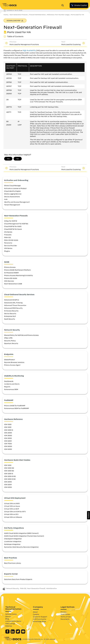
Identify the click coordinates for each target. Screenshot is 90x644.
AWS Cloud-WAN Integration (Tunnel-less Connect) (24, 536)
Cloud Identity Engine (12, 191)
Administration (51, 588)
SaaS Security (10, 319)
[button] (89, 515)
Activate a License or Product (15, 188)
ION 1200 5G (9, 471)
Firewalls (8, 235)
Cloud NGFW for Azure (13, 229)
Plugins (7, 251)
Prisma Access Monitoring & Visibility (19, 275)
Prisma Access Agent (12, 365)
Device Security (10, 313)
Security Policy (10, 341)
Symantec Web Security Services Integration (21, 547)
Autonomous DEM (11, 389)
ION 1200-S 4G (10, 476)
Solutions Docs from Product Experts (18, 579)
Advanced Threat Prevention (15, 305)
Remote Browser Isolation (14, 362)
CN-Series (8, 232)
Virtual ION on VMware (13, 517)
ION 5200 (8, 441)
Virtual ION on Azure (12, 506)
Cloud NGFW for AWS (13, 226)
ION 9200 (8, 449)
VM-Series (8, 248)
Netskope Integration (12, 544)
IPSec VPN (8, 338)
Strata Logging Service (13, 194)
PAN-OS (7, 237)
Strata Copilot (79, 5)
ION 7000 (8, 444)
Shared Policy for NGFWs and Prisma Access (21, 335)
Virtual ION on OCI (11, 514)
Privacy (64, 612)
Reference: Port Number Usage (58, 15)
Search (8, 616)
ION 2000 (8, 433)
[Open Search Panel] (63, 5)
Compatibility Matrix (13, 621)
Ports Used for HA (77, 15)
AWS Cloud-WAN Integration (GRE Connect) (21, 533)
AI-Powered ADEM (11, 273)
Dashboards (9, 381)
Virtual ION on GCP (12, 509)
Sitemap (9, 626)
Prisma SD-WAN (11, 278)
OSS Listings (10, 624)
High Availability (29, 50)
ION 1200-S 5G (10, 479)
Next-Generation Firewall (18, 15)
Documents (65, 619)
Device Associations (12, 197)
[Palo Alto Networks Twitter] (18, 633)
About (35, 612)
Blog (7, 619)
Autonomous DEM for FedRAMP (16, 408)
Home (6, 15)
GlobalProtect (9, 360)
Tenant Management (12, 205)
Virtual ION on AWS (12, 503)
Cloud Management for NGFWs (16, 224)
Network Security (13, 588)
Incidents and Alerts (12, 384)
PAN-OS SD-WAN (11, 240)
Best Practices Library (13, 563)
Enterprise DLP (10, 316)
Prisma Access (10, 267)
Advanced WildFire (12, 300)
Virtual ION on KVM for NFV (15, 512)
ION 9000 (8, 446)
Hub (6, 199)
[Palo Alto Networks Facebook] (8, 633)
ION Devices (9, 281)
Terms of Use (66, 617)
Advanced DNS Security (13, 308)
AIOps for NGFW (11, 221)
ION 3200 (8, 438)
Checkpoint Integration (13, 539)
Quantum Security (11, 343)
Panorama (8, 243)
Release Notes (11, 614)
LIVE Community (40, 619)
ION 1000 (8, 424)
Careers (36, 614)
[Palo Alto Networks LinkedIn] (13, 633)
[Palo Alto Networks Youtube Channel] (23, 633)
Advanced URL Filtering (13, 303)
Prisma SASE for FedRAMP (15, 406)
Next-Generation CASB (13, 284)
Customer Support (40, 617)
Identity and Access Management (17, 202)
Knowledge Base (39, 621)
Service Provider (11, 246)
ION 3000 (8, 435)
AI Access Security (11, 311)
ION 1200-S (9, 430)
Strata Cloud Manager (12, 186)
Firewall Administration (37, 15)
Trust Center (65, 614)
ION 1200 (8, 427)
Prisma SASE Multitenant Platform (17, 270)
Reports (7, 387)
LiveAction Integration (13, 541)
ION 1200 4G (9, 468)
